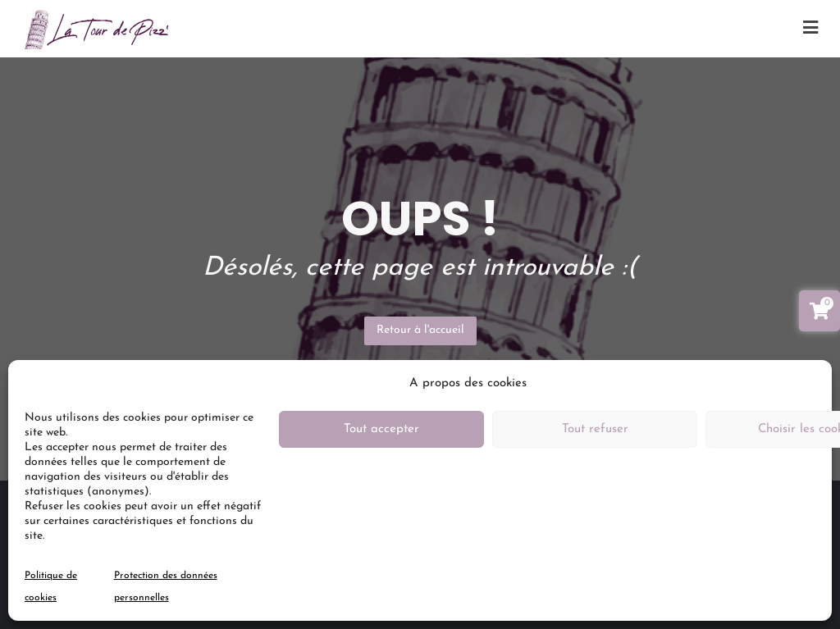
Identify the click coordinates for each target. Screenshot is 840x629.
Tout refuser (595, 429)
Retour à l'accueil (420, 330)
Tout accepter (381, 429)
